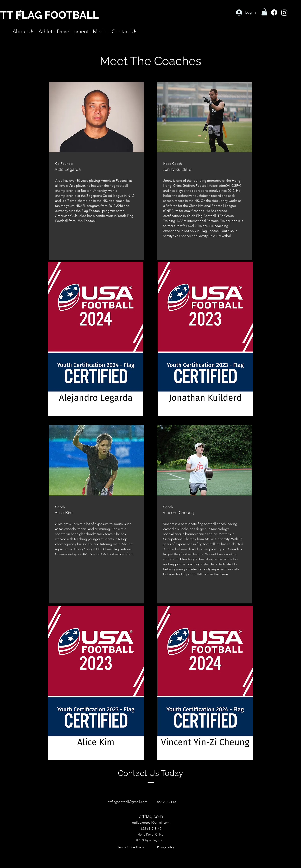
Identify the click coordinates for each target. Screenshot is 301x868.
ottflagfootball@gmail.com (128, 802)
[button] (264, 12)
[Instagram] (284, 12)
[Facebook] (274, 12)
